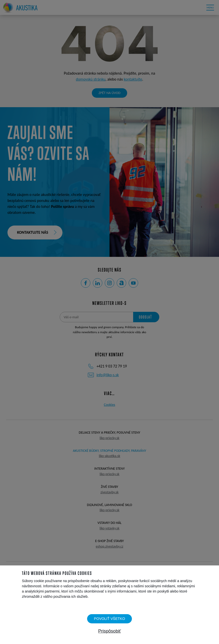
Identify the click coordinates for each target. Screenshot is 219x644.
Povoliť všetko (110, 619)
